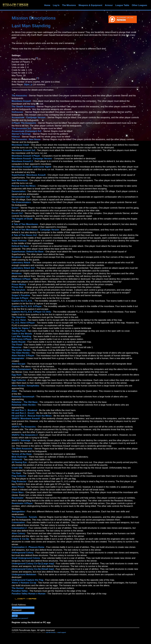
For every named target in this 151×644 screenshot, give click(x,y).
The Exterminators (21, 202)
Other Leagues (139, 5)
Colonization (18, 522)
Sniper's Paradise (21, 295)
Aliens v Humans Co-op (24, 583)
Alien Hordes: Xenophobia (25, 386)
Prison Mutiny (19, 284)
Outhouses (17, 112)
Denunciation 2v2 (21, 197)
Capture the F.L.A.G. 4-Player (27, 306)
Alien (14, 391)
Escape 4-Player (20, 298)
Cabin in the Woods (22, 334)
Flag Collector (19, 476)
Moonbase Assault (21, 101)
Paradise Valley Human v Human (29, 594)
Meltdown (17, 273)
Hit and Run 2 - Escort (23, 413)
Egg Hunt (17, 375)
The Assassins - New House (26, 139)
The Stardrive (19, 317)
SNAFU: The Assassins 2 (25, 435)
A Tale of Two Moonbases (25, 224)
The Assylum (19, 290)
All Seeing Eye (19, 462)
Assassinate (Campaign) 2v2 (27, 131)
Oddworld (17, 460)
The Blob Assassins (22, 449)
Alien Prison (18, 487)
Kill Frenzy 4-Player (22, 339)
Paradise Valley (20, 591)
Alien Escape (19, 364)
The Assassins (19, 96)
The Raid (16, 473)
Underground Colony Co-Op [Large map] (33, 564)
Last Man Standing (21, 336)
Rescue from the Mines (24, 186)
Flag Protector (19, 481)
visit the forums (51, 632)
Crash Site (17, 468)
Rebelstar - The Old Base (25, 402)
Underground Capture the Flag (28, 580)
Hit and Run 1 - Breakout (24, 410)
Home (47, 5)
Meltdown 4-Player (21, 279)
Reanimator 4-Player (22, 503)
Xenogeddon (18, 512)
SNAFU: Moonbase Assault (26, 418)
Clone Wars (18, 492)
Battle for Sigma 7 (21, 328)
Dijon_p (28, 85)
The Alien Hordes (21, 353)
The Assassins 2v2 (21, 128)
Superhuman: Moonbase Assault (29, 175)
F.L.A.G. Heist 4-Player (23, 323)
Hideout (16, 137)
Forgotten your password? (20, 618)
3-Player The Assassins (24, 123)
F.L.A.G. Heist (19, 320)
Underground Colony (23, 553)
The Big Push (19, 331)
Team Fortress (19, 241)
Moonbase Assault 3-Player (26, 156)
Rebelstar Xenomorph (23, 397)
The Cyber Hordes (21, 350)
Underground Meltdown (24, 574)
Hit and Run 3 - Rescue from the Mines (32, 416)
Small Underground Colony (26, 558)
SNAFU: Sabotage (21, 440)
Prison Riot (18, 287)
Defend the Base (20, 246)
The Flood (17, 345)
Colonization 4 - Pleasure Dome (28, 547)
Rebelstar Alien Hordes (24, 405)
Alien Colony (18, 533)
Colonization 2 (19, 528)
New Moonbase (20, 180)
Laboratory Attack (21, 263)
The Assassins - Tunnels (24, 517)
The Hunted (18, 588)
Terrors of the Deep (22, 454)
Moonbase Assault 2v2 (23, 150)
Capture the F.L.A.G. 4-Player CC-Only (31, 312)
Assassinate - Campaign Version (29, 117)
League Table (122, 5)
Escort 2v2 (17, 213)
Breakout (16, 257)
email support (62, 632)
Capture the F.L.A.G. (22, 301)
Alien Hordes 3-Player (23, 356)
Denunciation (19, 191)
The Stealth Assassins (23, 107)
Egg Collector (19, 380)
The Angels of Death (22, 219)
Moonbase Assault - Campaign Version (32, 159)
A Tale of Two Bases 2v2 (24, 235)
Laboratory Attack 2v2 (23, 268)
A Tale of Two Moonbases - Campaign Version (35, 230)
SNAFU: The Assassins (24, 427)
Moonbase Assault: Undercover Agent (31, 167)
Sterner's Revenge (21, 134)
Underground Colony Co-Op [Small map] (33, 569)
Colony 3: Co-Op (20, 539)
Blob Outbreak (19, 457)
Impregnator (18, 358)
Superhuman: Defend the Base (28, 252)
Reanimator (18, 498)
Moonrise (17, 347)
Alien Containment (21, 369)
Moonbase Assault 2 (22, 161)
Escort (15, 208)
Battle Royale (19, 342)
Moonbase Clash (20, 145)
